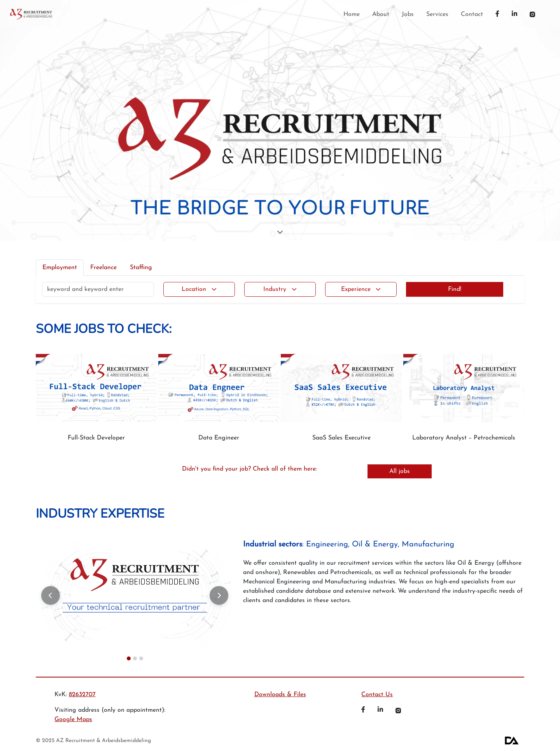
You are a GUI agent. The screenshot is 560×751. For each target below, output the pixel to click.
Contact (472, 14)
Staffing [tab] (141, 268)
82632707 (82, 695)
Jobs (408, 14)
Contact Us (377, 695)
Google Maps (73, 719)
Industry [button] (275, 289)
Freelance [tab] (103, 268)
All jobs (400, 471)
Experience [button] (356, 289)
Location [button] (194, 289)
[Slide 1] (129, 658)
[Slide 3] (141, 658)
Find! (455, 289)
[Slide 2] (135, 658)
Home (352, 14)
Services (437, 14)
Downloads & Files (280, 695)
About (381, 14)
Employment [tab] (60, 268)
